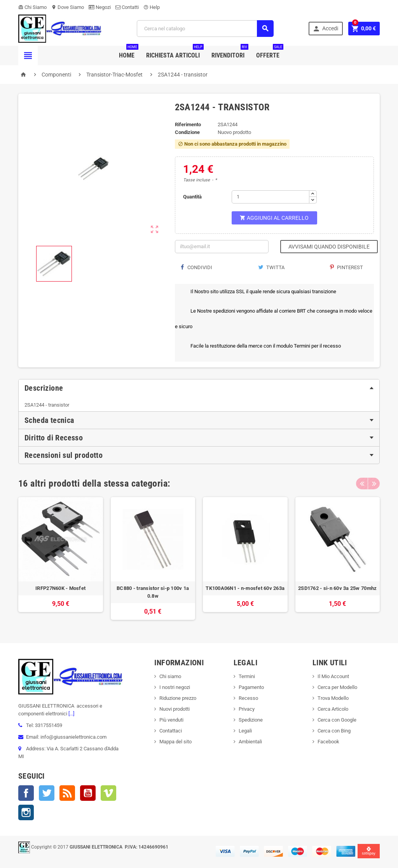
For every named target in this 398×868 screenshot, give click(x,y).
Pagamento (251, 687)
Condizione (187, 132)
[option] (61, 559)
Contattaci (171, 731)
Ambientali (250, 742)
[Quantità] (271, 197)
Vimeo (108, 793)
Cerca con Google (337, 720)
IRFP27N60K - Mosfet (60, 588)
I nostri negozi (175, 687)
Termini (247, 676)
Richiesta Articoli (175, 52)
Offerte (270, 52)
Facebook (26, 793)
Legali (245, 731)
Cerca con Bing (334, 731)
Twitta (271, 267)
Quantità (192, 197)
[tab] (199, 388)
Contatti (127, 7)
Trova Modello (333, 698)
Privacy (247, 709)
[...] (71, 714)
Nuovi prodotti (175, 709)
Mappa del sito (175, 742)
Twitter (47, 793)
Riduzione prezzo (178, 698)
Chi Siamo (32, 7)
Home (129, 52)
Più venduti (171, 720)
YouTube (88, 793)
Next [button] (374, 484)
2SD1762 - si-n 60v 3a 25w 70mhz (337, 588)
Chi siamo (170, 676)
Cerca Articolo (333, 709)
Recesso (248, 698)
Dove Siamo (68, 7)
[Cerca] (205, 29)
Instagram (26, 812)
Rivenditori (230, 52)
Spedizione (251, 720)
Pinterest (347, 267)
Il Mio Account (333, 676)
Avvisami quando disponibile (329, 247)
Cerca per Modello (337, 687)
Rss (67, 793)
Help (152, 7)
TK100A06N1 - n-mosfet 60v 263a (245, 588)
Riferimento (188, 124)
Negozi (100, 7)
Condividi (196, 267)
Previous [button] (362, 484)
